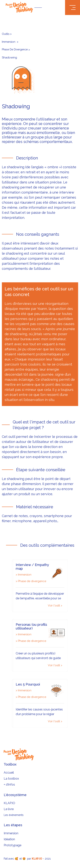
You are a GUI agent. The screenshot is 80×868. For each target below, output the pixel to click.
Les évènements (14, 815)
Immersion (11, 833)
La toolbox (11, 779)
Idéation (9, 839)
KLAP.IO (9, 803)
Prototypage (13, 845)
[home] (40, 7)
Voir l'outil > (55, 606)
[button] (73, 7)
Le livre (9, 809)
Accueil (9, 773)
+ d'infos (9, 785)
